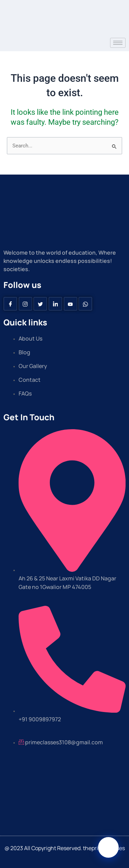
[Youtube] (71, 304)
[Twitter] (40, 304)
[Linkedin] (55, 304)
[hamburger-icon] (118, 43)
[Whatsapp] (85, 304)
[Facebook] (10, 304)
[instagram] (25, 304)
